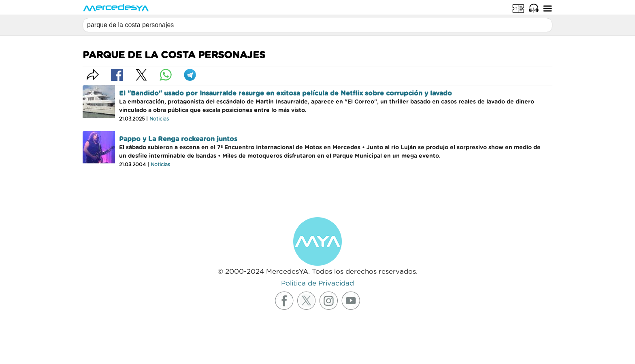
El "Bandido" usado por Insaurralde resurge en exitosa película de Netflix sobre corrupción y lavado (286, 93)
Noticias (159, 119)
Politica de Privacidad (317, 283)
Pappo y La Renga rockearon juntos (178, 139)
